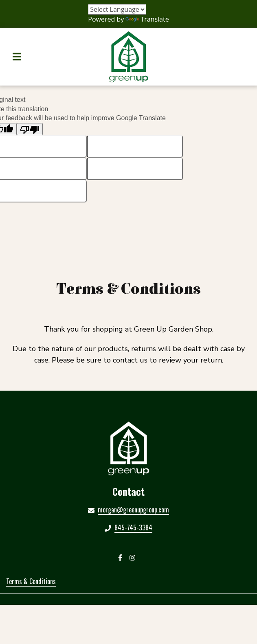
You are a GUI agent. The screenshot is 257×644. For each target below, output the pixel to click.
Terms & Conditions (31, 581)
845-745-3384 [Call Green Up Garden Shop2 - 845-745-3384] (133, 528)
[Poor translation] (30, 129)
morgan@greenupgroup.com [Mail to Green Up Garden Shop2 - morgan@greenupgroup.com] (133, 510)
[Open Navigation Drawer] (17, 57)
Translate (147, 19)
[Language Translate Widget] (117, 9)
